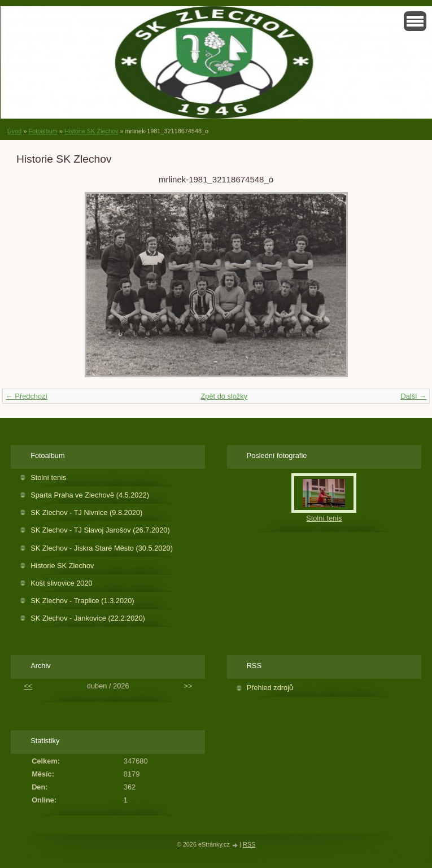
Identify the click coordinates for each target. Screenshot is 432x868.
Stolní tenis (48, 477)
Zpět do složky (224, 396)
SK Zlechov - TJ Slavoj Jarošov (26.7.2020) (100, 530)
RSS (249, 844)
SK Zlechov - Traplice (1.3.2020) (82, 601)
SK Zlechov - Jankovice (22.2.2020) (88, 618)
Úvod (14, 131)
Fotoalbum (43, 131)
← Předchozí (27, 396)
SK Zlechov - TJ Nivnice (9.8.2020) (86, 512)
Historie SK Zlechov (91, 131)
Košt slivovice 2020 (62, 583)
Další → (413, 396)
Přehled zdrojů (270, 688)
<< (28, 686)
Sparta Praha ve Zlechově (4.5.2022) (90, 495)
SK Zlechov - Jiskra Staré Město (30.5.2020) (102, 548)
